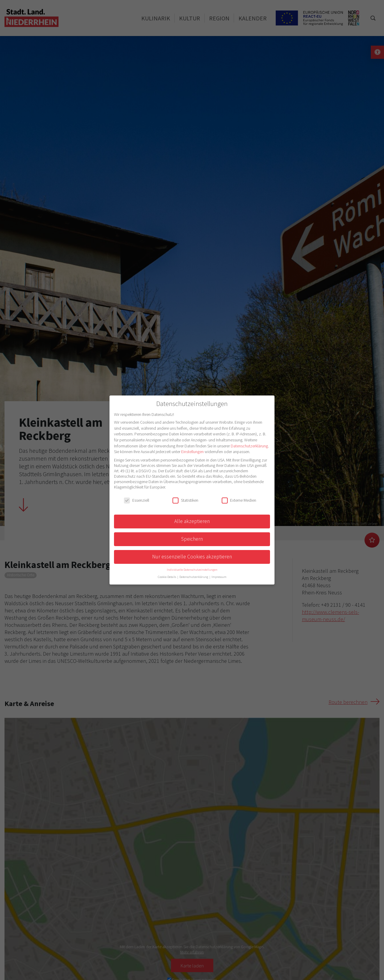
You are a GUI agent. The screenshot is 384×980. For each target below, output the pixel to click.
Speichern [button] (192, 539)
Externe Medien (239, 500)
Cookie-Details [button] (167, 577)
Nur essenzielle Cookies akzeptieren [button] (192, 557)
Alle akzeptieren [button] (192, 521)
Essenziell (136, 500)
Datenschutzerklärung (249, 446)
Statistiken (185, 500)
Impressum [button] (219, 577)
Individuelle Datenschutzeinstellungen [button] (192, 570)
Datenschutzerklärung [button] (194, 577)
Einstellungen (192, 452)
